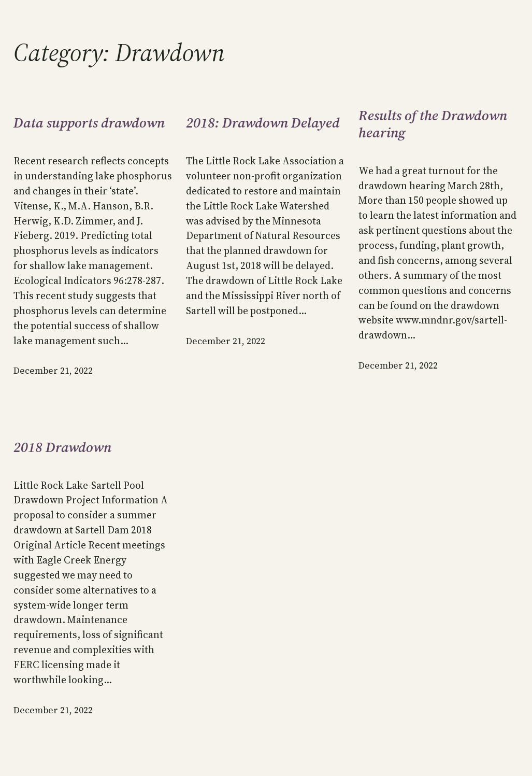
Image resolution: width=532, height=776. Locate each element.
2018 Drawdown (62, 448)
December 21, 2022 (53, 371)
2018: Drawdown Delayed (263, 123)
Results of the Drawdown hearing (433, 124)
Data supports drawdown (89, 123)
